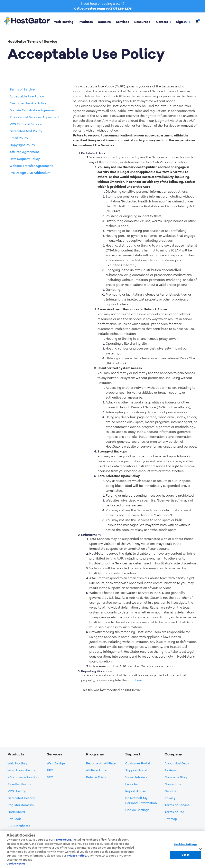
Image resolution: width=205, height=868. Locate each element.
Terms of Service (22, 89)
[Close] (201, 849)
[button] (183, 22)
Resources (142, 22)
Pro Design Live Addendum (30, 173)
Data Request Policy (25, 159)
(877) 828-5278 (120, 9)
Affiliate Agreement (24, 152)
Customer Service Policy (28, 103)
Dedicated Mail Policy (26, 131)
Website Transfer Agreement (31, 166)
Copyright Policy (22, 145)
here (139, 680)
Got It (186, 855)
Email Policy (19, 138)
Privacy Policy (77, 856)
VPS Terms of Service (26, 124)
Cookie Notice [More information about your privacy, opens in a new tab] (16, 864)
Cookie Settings (137, 810)
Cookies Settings (186, 845)
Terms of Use (63, 840)
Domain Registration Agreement (34, 110)
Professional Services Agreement (35, 117)
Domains (104, 22)
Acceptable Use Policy (27, 96)
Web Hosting (64, 22)
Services (123, 22)
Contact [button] (164, 22)
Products (86, 22)
